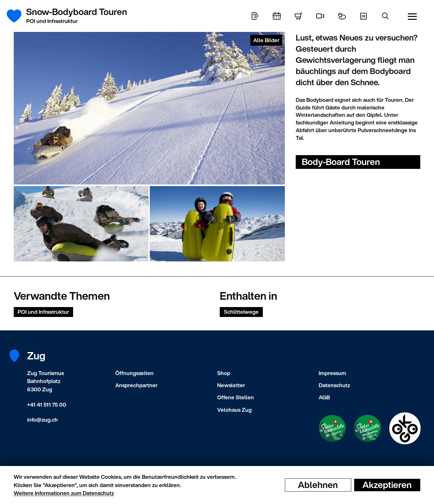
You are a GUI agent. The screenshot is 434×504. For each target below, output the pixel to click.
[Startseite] (18, 16)
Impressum (332, 373)
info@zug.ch (42, 420)
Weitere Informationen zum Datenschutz (64, 493)
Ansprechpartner (136, 385)
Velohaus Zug (234, 410)
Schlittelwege (241, 312)
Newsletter (231, 385)
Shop (224, 373)
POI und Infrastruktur (43, 312)
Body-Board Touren (341, 162)
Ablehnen (318, 485)
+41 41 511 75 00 (47, 405)
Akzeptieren (387, 485)
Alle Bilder (266, 40)
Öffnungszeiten (134, 373)
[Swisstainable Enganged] (332, 429)
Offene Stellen (236, 397)
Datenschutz (334, 385)
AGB (324, 397)
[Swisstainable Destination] (368, 428)
